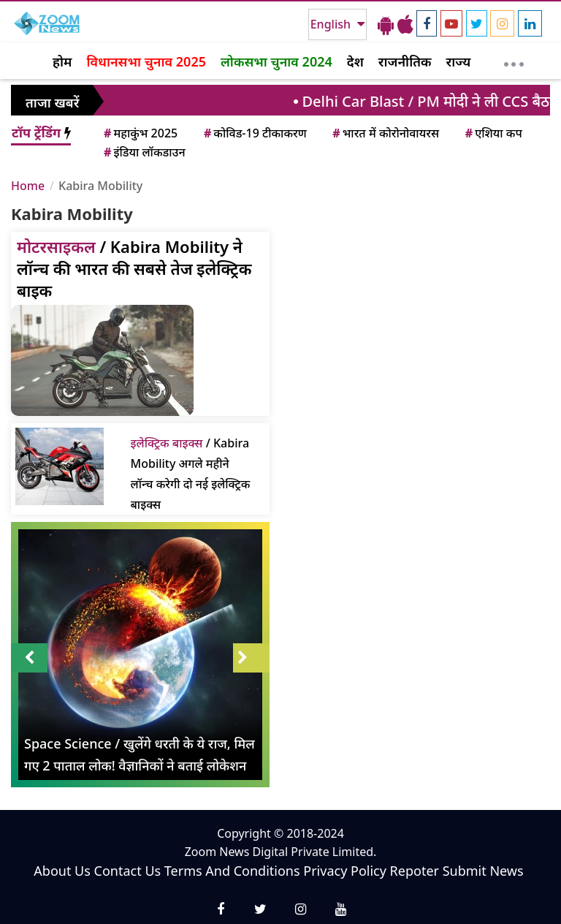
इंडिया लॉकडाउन (144, 152)
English (332, 24)
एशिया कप (493, 133)
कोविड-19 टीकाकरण (254, 133)
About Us (62, 871)
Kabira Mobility (100, 186)
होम (62, 61)
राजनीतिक (405, 61)
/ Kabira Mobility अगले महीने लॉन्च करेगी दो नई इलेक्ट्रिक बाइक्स (191, 474)
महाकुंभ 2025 (140, 133)
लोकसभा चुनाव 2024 (276, 61)
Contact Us (128, 871)
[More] (514, 61)
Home (28, 186)
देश (355, 61)
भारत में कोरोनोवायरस (385, 133)
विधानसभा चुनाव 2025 (146, 61)
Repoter (415, 871)
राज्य (459, 61)
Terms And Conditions (232, 871)
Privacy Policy (345, 871)
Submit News (483, 871)
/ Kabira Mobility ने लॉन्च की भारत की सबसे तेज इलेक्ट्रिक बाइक (134, 268)
